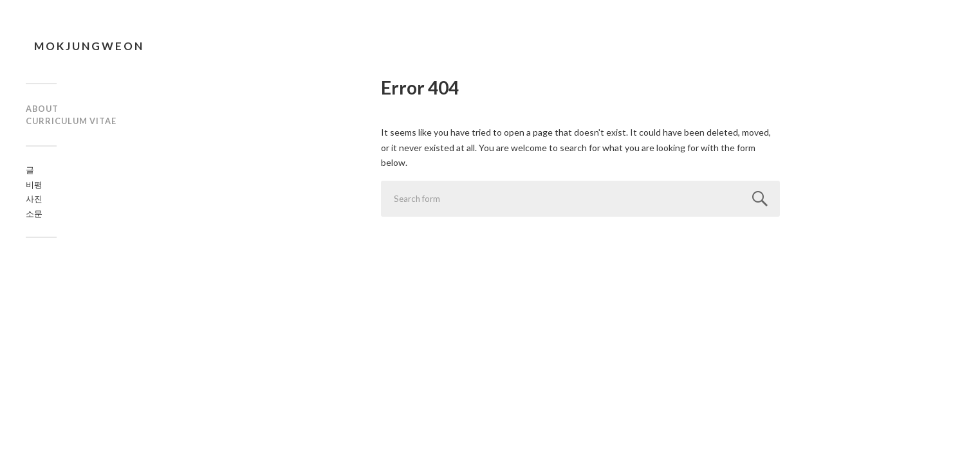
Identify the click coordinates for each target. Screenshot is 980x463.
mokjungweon (89, 46)
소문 (34, 213)
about (42, 109)
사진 (34, 199)
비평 (34, 185)
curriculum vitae (71, 121)
